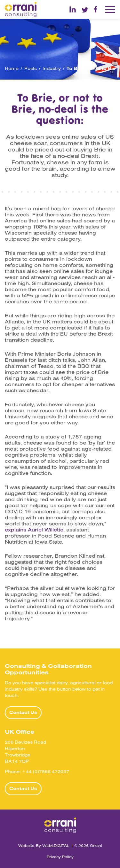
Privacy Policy (60, 857)
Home (12, 68)
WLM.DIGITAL (56, 845)
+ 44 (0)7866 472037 (46, 771)
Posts (31, 68)
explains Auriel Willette (34, 530)
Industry (52, 68)
